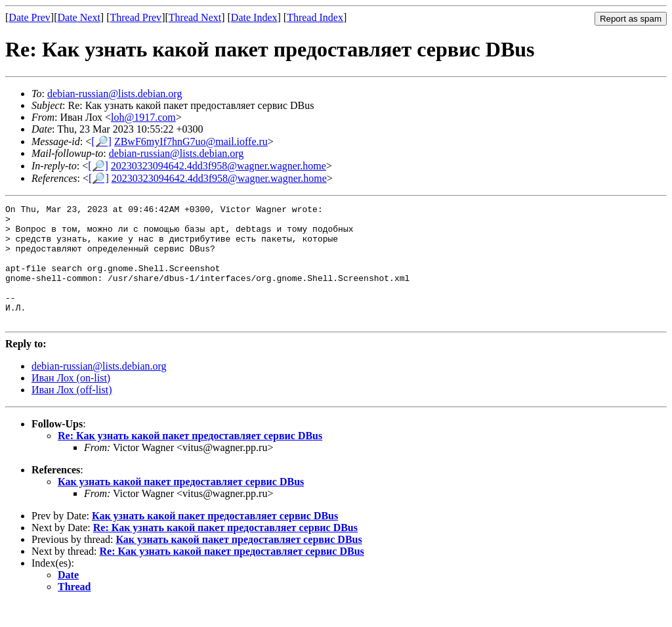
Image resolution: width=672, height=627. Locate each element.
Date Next (79, 17)
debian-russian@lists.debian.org (115, 94)
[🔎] (101, 141)
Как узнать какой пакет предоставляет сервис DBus (181, 505)
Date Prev (30, 17)
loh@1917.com (143, 117)
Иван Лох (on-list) (71, 401)
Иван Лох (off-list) (72, 413)
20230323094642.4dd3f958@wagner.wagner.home (219, 166)
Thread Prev (136, 17)
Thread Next (195, 17)
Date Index (254, 17)
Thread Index (315, 17)
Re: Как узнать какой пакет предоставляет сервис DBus (190, 459)
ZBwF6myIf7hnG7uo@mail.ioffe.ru (191, 141)
